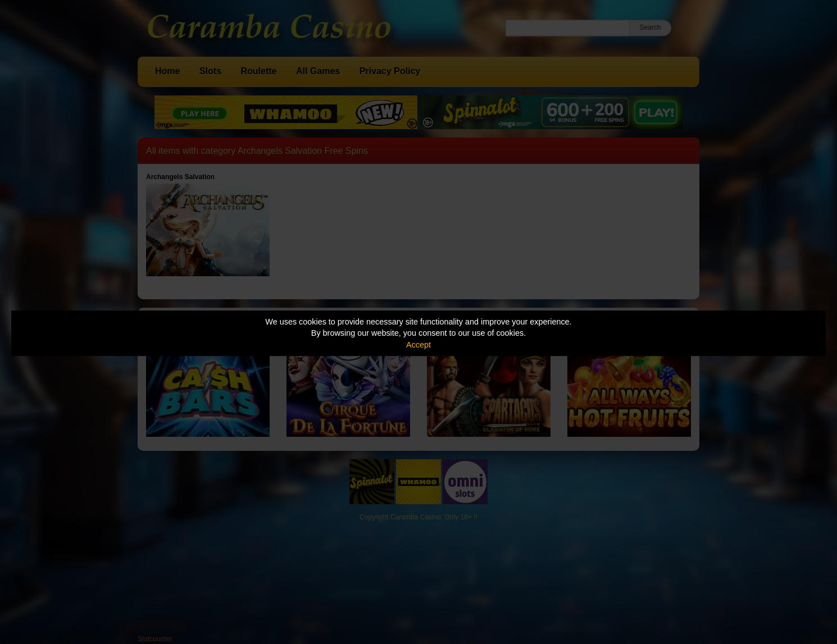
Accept (418, 345)
